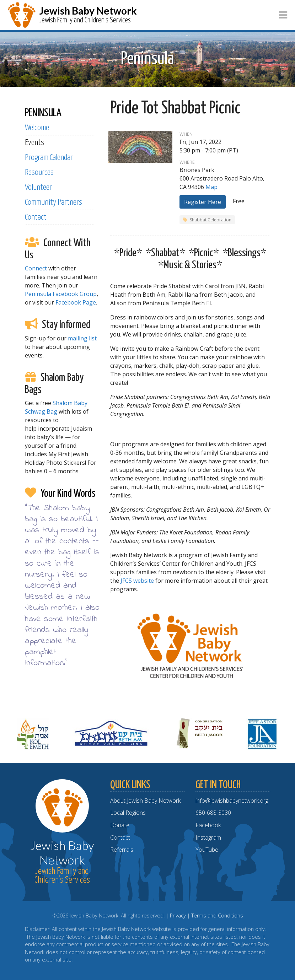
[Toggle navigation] (283, 15)
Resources (39, 173)
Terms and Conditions (217, 916)
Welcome (37, 128)
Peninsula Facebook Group (61, 294)
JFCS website (137, 581)
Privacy (178, 916)
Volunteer (38, 187)
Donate (120, 825)
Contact (36, 217)
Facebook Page (76, 302)
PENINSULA (43, 113)
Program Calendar (49, 158)
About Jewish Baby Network (145, 801)
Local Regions (128, 813)
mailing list (82, 338)
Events (34, 143)
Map (211, 187)
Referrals (122, 850)
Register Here (203, 202)
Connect (36, 268)
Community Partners (53, 202)
